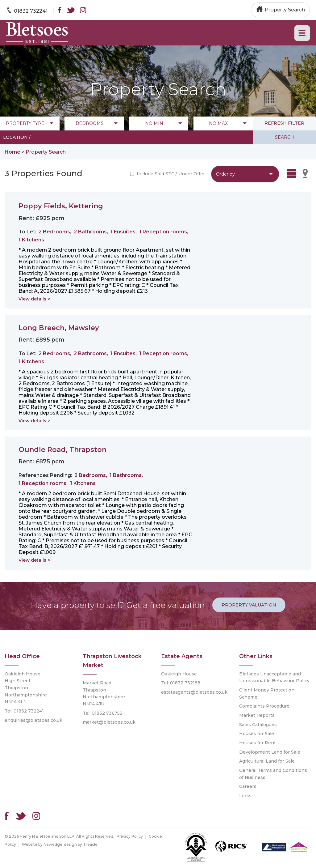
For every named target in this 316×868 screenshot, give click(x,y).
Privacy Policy (130, 836)
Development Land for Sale (270, 752)
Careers (248, 786)
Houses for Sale (257, 734)
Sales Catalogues (258, 725)
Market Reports (257, 715)
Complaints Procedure (264, 706)
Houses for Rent (258, 743)
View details (32, 299)
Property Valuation (249, 605)
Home (12, 152)
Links (245, 796)
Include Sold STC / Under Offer (171, 174)
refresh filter (284, 123)
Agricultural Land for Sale (267, 761)
